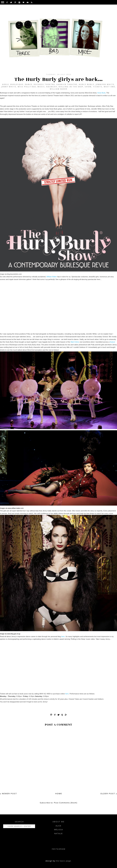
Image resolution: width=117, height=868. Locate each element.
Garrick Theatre (67, 84)
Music (41, 87)
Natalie (58, 834)
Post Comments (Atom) (66, 803)
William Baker (52, 277)
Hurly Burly (86, 84)
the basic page (63, 861)
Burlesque (17, 84)
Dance (28, 84)
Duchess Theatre (44, 84)
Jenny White (9, 87)
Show (88, 87)
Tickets (98, 87)
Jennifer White (105, 84)
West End (109, 87)
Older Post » (109, 794)
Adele (5, 84)
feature (113, 342)
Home (59, 794)
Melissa (58, 830)
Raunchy (52, 87)
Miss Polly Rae (27, 87)
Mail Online (75, 342)
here (63, 636)
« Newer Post (8, 794)
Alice (58, 826)
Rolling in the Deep (71, 87)
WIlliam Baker (59, 89)
